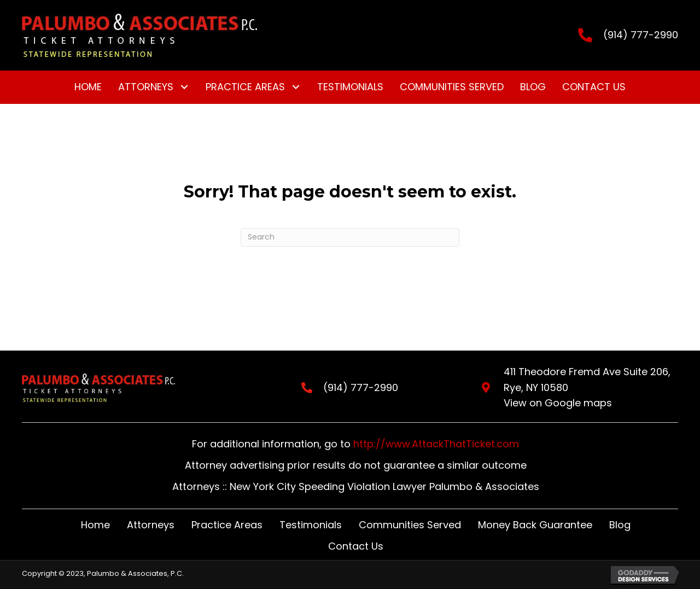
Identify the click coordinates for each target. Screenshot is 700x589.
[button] (184, 87)
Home (95, 525)
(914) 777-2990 (641, 35)
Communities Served (410, 525)
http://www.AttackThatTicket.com (436, 444)
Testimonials (311, 525)
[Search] (350, 237)
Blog (620, 525)
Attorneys (151, 525)
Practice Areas (227, 525)
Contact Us (356, 546)
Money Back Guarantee (535, 525)
